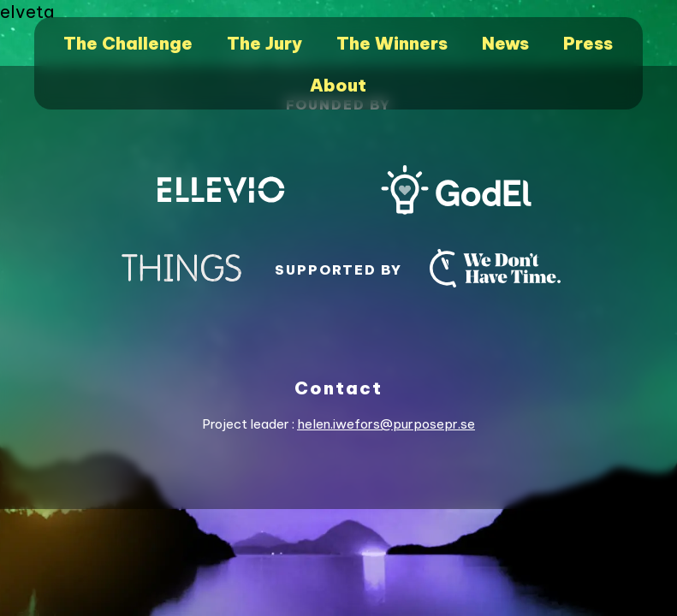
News (505, 43)
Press (588, 43)
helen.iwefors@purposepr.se (386, 424)
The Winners (392, 43)
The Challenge (128, 43)
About (338, 85)
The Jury (264, 43)
